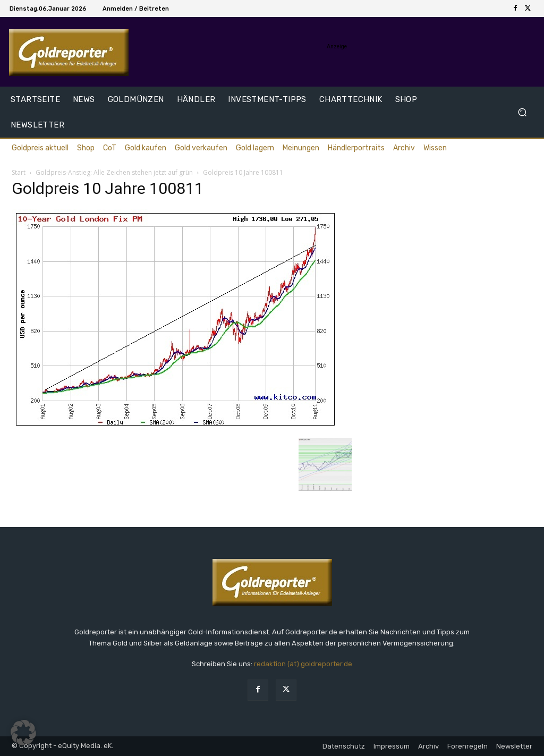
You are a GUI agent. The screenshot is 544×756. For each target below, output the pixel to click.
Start (19, 172)
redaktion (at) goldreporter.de (303, 664)
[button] (522, 112)
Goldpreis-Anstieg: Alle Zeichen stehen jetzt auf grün (114, 172)
